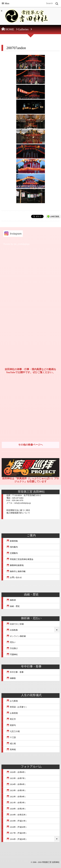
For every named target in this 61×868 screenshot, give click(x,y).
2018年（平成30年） (17, 827)
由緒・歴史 (13, 606)
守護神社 (12, 654)
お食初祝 (12, 713)
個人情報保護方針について (18, 513)
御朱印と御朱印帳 (16, 571)
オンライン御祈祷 (16, 636)
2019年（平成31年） (17, 821)
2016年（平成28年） (17, 839)
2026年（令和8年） (16, 772)
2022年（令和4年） (16, 797)
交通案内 (12, 553)
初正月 (11, 719)
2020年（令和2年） (16, 809)
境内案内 (12, 547)
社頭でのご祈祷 (15, 624)
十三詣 (11, 737)
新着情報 (12, 541)
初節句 (11, 725)
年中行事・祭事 (15, 672)
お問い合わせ (14, 577)
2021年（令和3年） (16, 803)
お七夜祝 (12, 701)
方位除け (12, 648)
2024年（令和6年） (16, 784)
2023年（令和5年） (16, 790)
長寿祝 (11, 750)
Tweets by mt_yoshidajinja (16, 244)
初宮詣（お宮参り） (17, 707)
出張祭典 (12, 630)
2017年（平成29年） (17, 833)
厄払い (11, 642)
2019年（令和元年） (17, 815)
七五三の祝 (13, 731)
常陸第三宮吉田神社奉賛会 (20, 559)
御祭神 (11, 600)
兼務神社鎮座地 (15, 565)
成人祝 (11, 744)
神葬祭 (11, 678)
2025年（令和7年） (16, 778)
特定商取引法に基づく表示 (18, 510)
